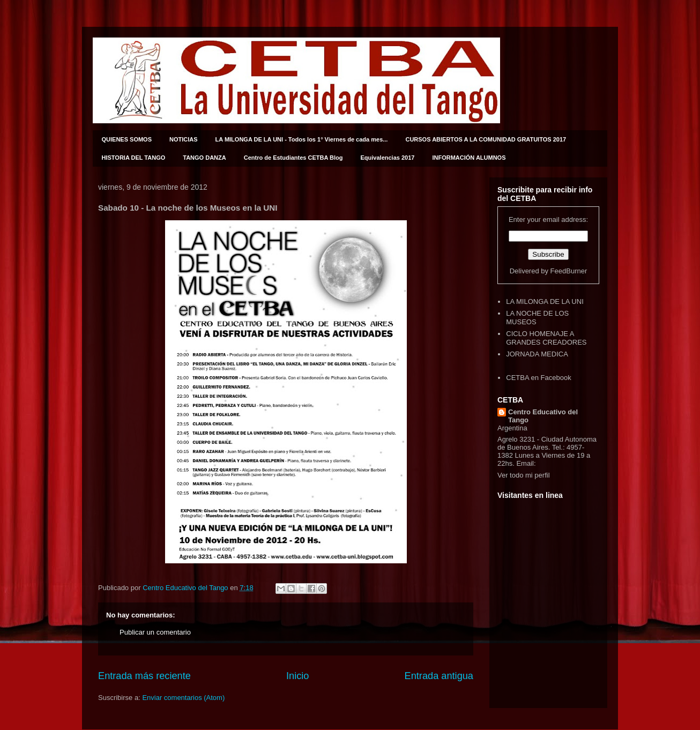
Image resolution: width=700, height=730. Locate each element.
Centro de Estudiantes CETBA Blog (293, 158)
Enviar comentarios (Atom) (183, 698)
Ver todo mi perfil (524, 475)
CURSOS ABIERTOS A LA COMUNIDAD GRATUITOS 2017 (486, 139)
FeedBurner (569, 271)
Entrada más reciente (144, 676)
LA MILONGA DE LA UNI (545, 301)
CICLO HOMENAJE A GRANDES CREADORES (546, 338)
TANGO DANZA (204, 158)
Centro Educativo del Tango (543, 416)
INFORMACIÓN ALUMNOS (469, 158)
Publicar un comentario (155, 632)
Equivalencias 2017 (388, 158)
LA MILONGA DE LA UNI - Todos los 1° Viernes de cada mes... (302, 139)
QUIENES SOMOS (127, 139)
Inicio (297, 676)
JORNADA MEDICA (537, 354)
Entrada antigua (439, 676)
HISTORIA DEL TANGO (134, 158)
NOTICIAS (184, 139)
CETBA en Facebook (538, 378)
